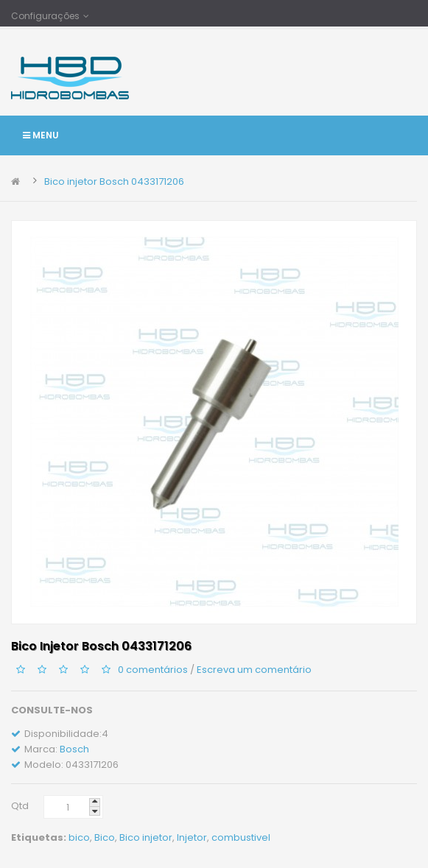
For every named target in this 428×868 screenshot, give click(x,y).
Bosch (74, 749)
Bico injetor (146, 837)
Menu (41, 135)
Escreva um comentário (254, 670)
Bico (105, 837)
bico (79, 837)
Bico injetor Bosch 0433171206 (114, 181)
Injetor (192, 837)
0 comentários (153, 670)
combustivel (241, 837)
